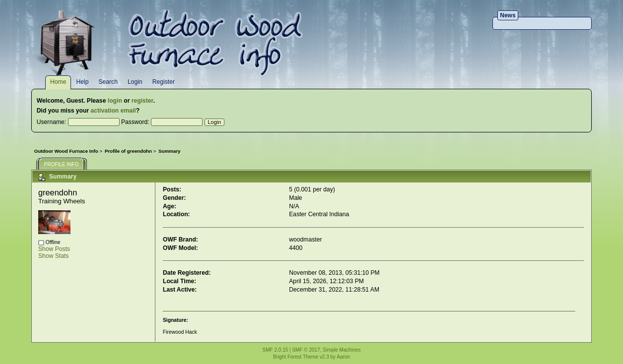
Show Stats (54, 256)
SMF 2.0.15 (276, 350)
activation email (113, 111)
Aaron (343, 357)
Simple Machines (342, 350)
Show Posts (54, 249)
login (115, 101)
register (142, 101)
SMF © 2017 (306, 350)
